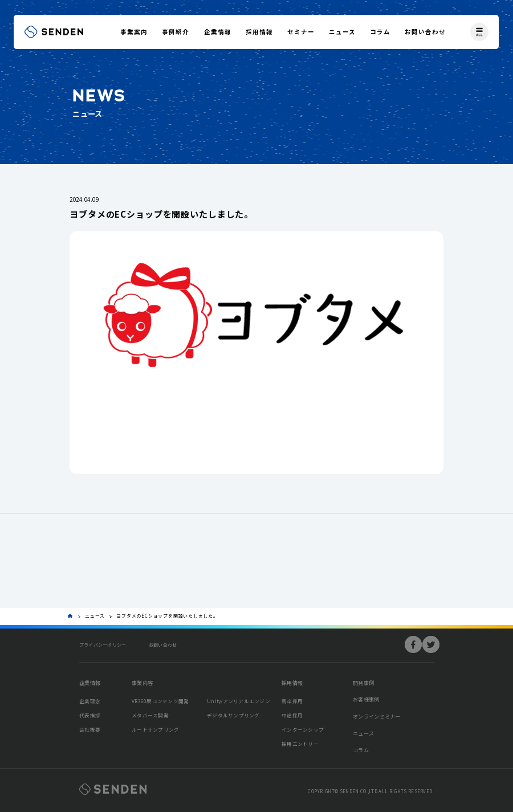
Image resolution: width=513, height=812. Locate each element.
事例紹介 (176, 32)
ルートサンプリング (155, 729)
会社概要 (90, 729)
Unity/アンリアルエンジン (239, 701)
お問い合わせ (425, 32)
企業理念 (90, 701)
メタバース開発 (150, 715)
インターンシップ (303, 729)
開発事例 (363, 683)
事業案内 (134, 32)
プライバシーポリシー (103, 645)
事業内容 (142, 683)
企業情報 (218, 32)
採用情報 (259, 32)
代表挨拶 (90, 715)
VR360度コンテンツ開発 (160, 701)
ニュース (342, 32)
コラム (380, 32)
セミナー (301, 32)
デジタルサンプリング (233, 715)
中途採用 (292, 715)
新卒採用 (292, 701)
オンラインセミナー (376, 716)
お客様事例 (366, 699)
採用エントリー (300, 744)
